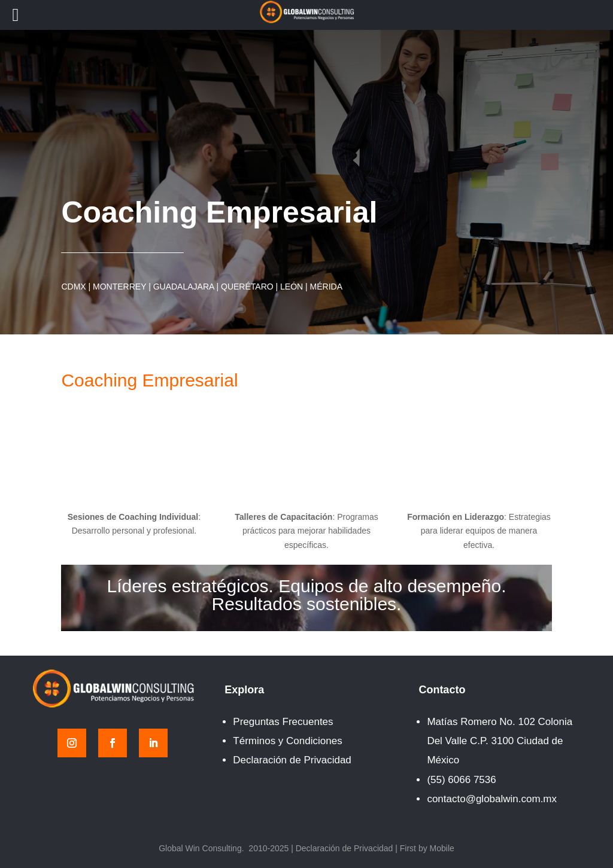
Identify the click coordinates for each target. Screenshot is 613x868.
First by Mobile (427, 848)
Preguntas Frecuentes (283, 722)
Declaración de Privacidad (292, 760)
